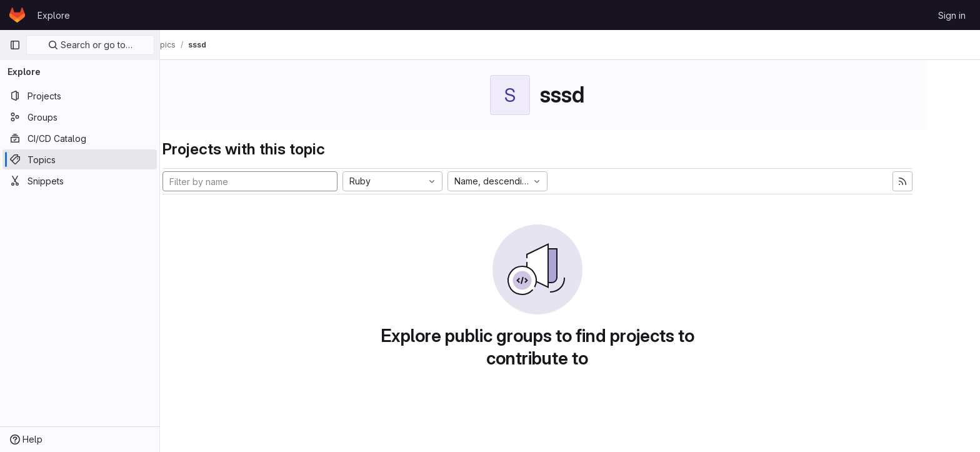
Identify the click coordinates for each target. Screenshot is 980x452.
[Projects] (80, 96)
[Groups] (80, 117)
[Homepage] (17, 15)
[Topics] (80, 159)
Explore (54, 15)
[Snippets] (80, 181)
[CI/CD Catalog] (80, 138)
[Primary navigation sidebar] (15, 45)
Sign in (952, 15)
